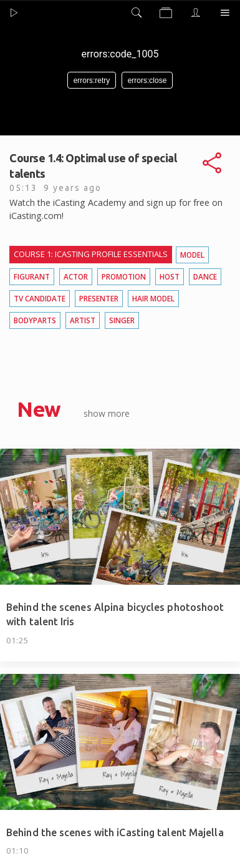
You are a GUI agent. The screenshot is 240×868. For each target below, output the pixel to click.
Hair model (153, 298)
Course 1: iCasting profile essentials (91, 254)
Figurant (32, 276)
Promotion (124, 276)
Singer (122, 320)
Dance (205, 276)
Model (192, 255)
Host (170, 276)
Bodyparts (35, 320)
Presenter (99, 298)
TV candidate (40, 298)
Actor (76, 276)
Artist (83, 320)
